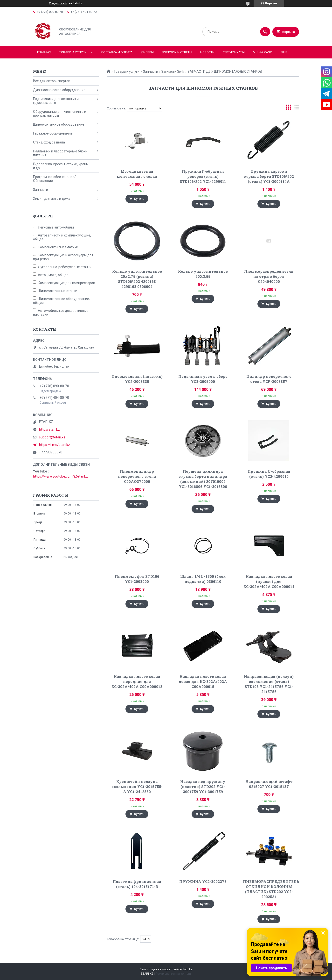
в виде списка (296, 108)
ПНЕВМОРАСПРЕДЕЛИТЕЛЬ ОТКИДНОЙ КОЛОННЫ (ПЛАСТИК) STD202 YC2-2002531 (271, 889)
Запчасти (151, 72)
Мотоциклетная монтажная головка (137, 174)
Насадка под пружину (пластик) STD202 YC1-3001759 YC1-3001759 (203, 787)
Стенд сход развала (49, 142)
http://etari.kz (49, 429)
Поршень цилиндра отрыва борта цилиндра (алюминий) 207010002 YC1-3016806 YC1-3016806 (203, 479)
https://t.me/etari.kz (55, 445)
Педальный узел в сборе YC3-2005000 (203, 379)
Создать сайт (58, 3)
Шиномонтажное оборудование (59, 124)
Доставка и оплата (117, 52)
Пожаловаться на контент (173, 974)
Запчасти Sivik (173, 72)
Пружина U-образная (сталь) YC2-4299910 (269, 474)
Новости (207, 52)
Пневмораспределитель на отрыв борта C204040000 (269, 276)
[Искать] (265, 32)
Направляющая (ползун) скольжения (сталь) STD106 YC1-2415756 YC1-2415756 (269, 684)
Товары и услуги (127, 72)
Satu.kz (187, 969)
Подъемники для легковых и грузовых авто (56, 101)
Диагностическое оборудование (59, 90)
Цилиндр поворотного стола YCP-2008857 (269, 379)
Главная (44, 52)
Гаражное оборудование (53, 133)
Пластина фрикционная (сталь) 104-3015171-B (137, 884)
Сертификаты (234, 52)
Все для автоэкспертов (52, 81)
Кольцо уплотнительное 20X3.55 (203, 274)
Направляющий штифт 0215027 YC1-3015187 (269, 784)
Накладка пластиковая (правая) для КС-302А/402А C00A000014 (269, 581)
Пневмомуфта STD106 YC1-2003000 (137, 579)
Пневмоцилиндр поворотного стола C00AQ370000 (137, 476)
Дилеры (147, 52)
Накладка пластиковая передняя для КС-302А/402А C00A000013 (137, 681)
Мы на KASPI (263, 52)
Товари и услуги (73, 52)
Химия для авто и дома (52, 199)
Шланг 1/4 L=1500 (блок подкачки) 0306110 (203, 579)
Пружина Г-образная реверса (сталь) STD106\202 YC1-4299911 (203, 176)
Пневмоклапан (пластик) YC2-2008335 (137, 379)
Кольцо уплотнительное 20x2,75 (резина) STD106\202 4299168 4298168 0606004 (137, 279)
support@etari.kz (52, 437)
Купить (139, 199)
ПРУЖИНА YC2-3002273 (203, 881)
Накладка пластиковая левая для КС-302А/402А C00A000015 (203, 681)
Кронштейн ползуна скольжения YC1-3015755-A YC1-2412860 (137, 787)
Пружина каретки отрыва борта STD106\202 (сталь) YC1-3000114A (269, 176)
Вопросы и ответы (177, 52)
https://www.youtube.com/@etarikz (60, 476)
